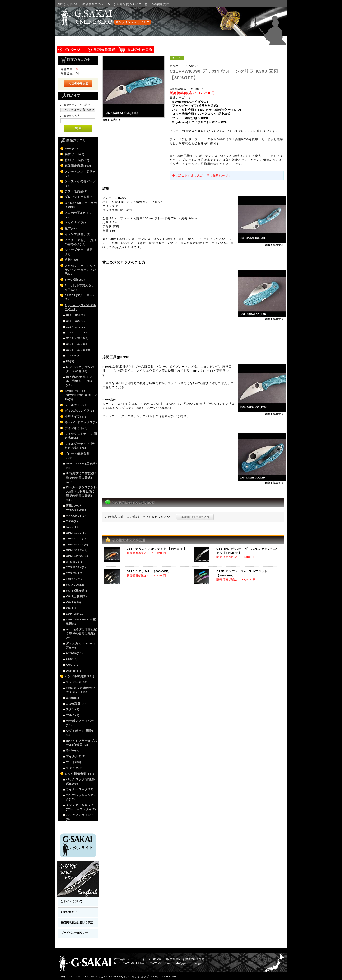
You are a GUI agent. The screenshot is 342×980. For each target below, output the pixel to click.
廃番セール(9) (75, 154)
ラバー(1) (73, 750)
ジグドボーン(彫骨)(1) (80, 733)
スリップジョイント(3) (80, 817)
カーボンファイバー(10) (80, 723)
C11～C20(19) (76, 321)
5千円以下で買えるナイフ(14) (80, 287)
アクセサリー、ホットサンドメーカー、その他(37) (80, 270)
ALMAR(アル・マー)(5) (79, 297)
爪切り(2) (72, 260)
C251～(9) (73, 355)
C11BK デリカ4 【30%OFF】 (149, 571)
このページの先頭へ (273, 977)
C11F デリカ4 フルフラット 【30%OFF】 (157, 549)
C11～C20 (220, 122)
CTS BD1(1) (75, 562)
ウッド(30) (74, 762)
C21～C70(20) (76, 326)
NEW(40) (71, 148)
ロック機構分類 (183, 114)
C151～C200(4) (77, 344)
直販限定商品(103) (78, 166)
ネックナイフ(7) (76, 223)
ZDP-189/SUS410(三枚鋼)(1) (81, 621)
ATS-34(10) (74, 653)
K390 (205, 118)
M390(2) (72, 521)
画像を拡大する (112, 120)
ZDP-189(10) (75, 614)
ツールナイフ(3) (76, 405)
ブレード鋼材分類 (185, 118)
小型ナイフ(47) (76, 416)
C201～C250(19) (78, 350)
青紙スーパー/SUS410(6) (76, 508)
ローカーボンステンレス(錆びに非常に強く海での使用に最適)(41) (82, 493)
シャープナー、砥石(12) (79, 252)
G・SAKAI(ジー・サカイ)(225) (81, 205)
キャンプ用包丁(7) (78, 234)
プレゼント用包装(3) (79, 197)
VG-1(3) (72, 608)
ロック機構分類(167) (80, 774)
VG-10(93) (74, 602)
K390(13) (73, 527)
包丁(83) (71, 228)
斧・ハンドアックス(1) (81, 422)
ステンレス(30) (77, 682)
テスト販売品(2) (76, 191)
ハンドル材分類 (183, 110)
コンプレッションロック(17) (82, 797)
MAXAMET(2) (76, 515)
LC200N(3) (74, 579)
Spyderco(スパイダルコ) (190, 101)
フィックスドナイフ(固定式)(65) (81, 436)
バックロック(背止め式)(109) (81, 781)
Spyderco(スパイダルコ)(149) (81, 307)
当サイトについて (72, 901)
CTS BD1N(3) (76, 567)
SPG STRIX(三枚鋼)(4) (81, 465)
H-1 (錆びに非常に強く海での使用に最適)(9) (82, 634)
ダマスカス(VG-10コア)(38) (81, 645)
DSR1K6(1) (74, 671)
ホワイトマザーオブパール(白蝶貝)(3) (82, 743)
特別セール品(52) (77, 160)
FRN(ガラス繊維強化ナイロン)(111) (81, 690)
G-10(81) (73, 698)
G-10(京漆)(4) (76, 704)
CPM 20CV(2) (76, 538)
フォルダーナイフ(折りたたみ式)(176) (81, 446)
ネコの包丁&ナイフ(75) (78, 215)
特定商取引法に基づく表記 (77, 922)
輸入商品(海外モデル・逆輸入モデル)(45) (79, 381)
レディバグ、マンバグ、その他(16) (80, 369)
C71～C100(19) (77, 332)
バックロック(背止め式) (215, 114)
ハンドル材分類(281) (80, 676)
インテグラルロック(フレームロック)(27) (81, 807)
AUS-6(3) (73, 665)
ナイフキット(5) (76, 428)
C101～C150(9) (77, 338)
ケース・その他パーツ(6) (80, 183)
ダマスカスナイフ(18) (80, 411)
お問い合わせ (69, 912)
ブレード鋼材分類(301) (77, 456)
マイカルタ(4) (76, 756)
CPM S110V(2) (77, 550)
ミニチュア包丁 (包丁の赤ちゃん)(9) (81, 242)
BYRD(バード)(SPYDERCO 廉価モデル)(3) (81, 395)
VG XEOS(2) (75, 585)
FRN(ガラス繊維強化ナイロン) (220, 110)
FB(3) (70, 361)
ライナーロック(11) (80, 789)
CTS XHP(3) (75, 573)
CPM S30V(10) (77, 533)
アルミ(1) (73, 715)
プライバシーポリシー (74, 933)
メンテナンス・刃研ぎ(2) (80, 174)
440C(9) (72, 659)
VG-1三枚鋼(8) (76, 596)
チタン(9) (73, 709)
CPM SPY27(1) (77, 556)
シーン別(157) (75, 280)
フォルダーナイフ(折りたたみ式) (195, 106)
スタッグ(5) (74, 768)
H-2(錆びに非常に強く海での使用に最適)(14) (82, 477)
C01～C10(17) (76, 315)
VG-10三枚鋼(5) (77, 591)
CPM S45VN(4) (77, 544)
